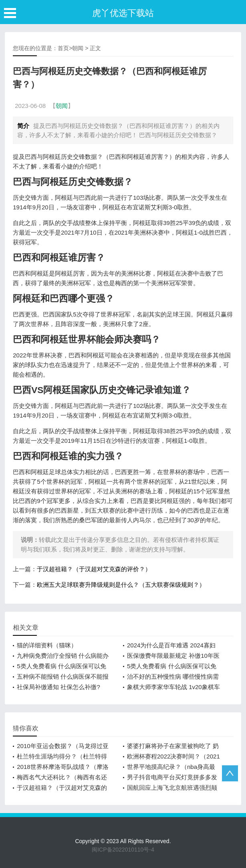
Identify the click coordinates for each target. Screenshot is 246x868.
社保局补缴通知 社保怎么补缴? (58, 687)
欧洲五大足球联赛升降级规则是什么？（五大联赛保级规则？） (121, 585)
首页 (63, 48)
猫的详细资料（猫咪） (47, 645)
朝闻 (78, 48)
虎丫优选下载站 (123, 13)
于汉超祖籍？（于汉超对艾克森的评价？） (94, 569)
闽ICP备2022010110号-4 (123, 850)
